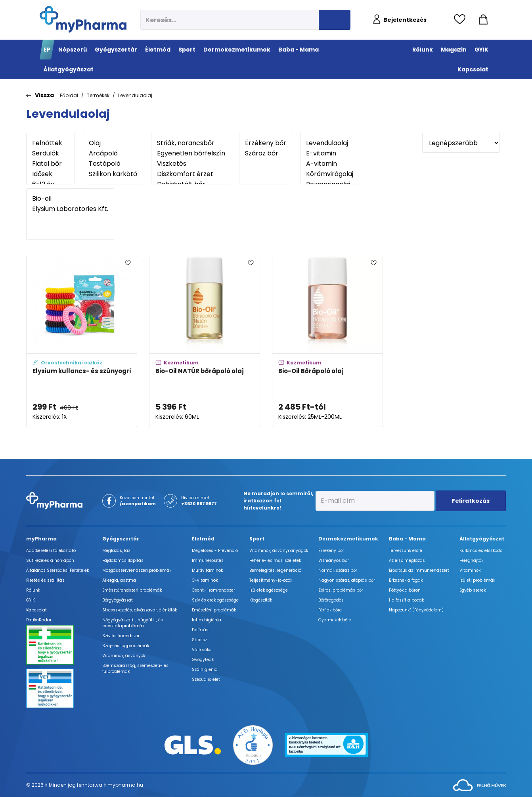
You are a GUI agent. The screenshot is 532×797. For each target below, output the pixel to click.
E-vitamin (330, 153)
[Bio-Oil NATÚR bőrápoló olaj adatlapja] (205, 341)
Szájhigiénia (205, 670)
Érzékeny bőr (266, 143)
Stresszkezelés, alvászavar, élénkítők (140, 610)
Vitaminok (470, 570)
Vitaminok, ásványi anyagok (279, 551)
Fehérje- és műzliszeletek (275, 560)
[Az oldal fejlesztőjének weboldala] (479, 785)
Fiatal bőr (51, 164)
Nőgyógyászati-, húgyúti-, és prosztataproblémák (133, 623)
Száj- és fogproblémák (126, 646)
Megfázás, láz (116, 551)
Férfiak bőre (330, 610)
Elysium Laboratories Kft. (70, 209)
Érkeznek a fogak (406, 580)
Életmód (203, 539)
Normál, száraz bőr (338, 570)
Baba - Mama (407, 539)
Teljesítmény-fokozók (271, 580)
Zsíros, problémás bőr (341, 590)
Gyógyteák (203, 660)
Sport (257, 539)
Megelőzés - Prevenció (215, 551)
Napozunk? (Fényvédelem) (416, 610)
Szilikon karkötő (113, 174)
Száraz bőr (266, 153)
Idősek (51, 174)
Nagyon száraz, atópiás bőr (347, 580)
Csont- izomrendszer (213, 590)
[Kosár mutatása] (483, 20)
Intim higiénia (207, 620)
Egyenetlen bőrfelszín (191, 153)
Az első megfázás (407, 560)
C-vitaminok (205, 580)
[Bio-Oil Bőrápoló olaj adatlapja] (327, 341)
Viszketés (191, 164)
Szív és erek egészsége (215, 600)
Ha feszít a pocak (406, 600)
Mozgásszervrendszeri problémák (137, 570)
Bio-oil (70, 199)
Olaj (113, 143)
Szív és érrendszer (121, 636)
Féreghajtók (471, 560)
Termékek (98, 95)
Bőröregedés (331, 600)
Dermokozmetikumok (348, 539)
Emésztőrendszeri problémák (132, 590)
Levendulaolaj (135, 95)
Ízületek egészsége (269, 590)
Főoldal (69, 95)
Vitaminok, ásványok (124, 656)
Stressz (199, 640)
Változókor (202, 650)
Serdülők (51, 153)
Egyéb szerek (473, 590)
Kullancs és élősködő (481, 551)
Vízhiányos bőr (334, 560)
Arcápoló (113, 153)
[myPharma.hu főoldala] (83, 19)
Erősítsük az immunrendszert (419, 570)
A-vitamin (330, 164)
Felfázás (200, 630)
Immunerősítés (208, 560)
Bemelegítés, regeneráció (275, 570)
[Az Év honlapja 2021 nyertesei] (253, 744)
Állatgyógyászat (482, 539)
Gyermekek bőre (335, 620)
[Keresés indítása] (335, 20)
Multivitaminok (207, 570)
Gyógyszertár (121, 539)
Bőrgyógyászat (118, 600)
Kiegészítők (261, 600)
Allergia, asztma (119, 580)
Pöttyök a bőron (405, 590)
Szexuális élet (206, 679)
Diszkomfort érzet (191, 174)
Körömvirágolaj (330, 174)
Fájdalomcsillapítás (123, 560)
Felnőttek (51, 143)
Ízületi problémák (477, 580)
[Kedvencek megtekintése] (462, 20)
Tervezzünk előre (406, 551)
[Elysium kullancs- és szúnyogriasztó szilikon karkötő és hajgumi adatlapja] (82, 341)
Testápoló (113, 164)
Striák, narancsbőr (191, 143)
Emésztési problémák (214, 610)
